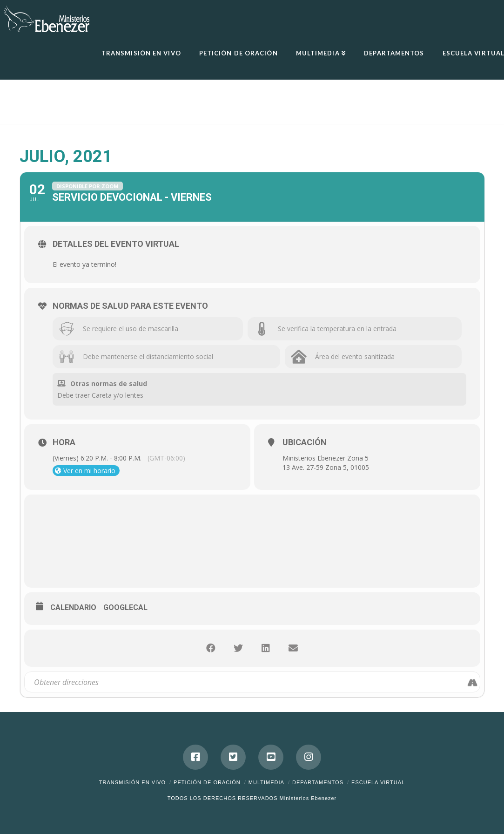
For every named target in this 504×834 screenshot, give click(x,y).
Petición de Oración (207, 782)
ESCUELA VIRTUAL (378, 782)
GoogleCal (125, 607)
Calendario (73, 607)
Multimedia (266, 782)
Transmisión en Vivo (132, 782)
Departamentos (318, 782)
